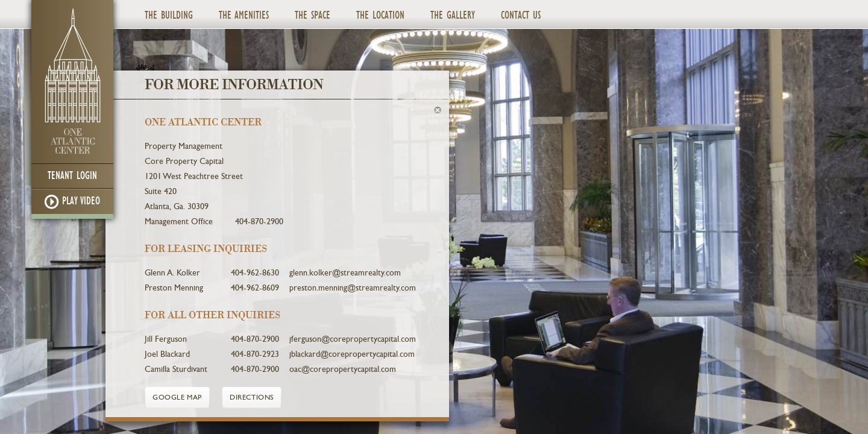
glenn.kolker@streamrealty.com (345, 273)
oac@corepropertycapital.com (343, 369)
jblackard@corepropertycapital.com (352, 354)
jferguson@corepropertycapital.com (353, 339)
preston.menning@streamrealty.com (353, 288)
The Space (313, 15)
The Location (380, 15)
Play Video (72, 202)
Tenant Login (72, 176)
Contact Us (521, 15)
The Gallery (453, 15)
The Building (169, 15)
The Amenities (244, 15)
